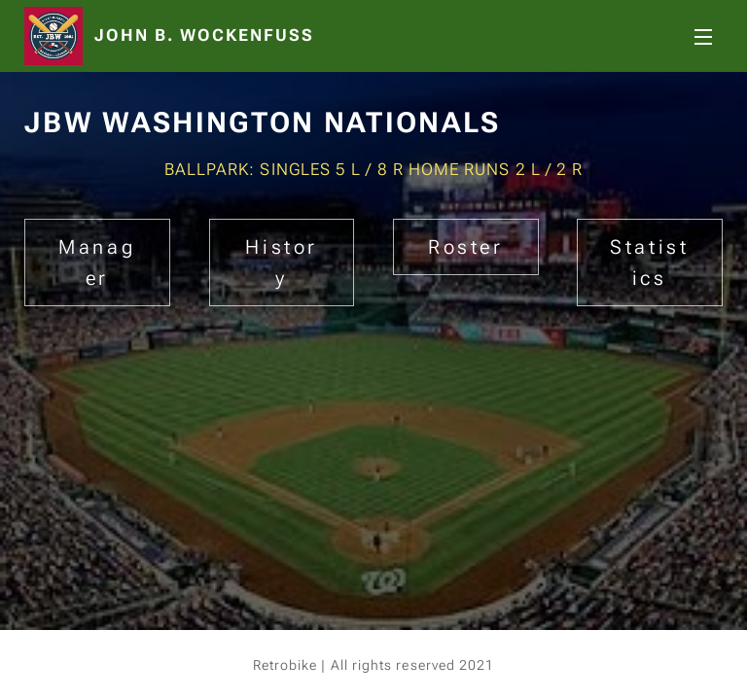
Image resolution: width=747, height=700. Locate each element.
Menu (703, 37)
